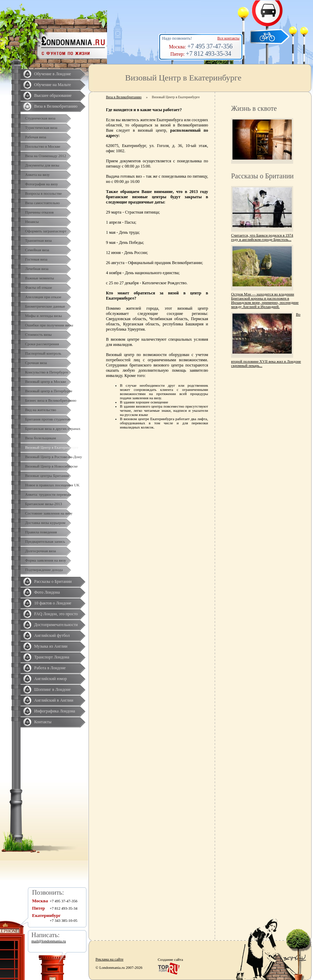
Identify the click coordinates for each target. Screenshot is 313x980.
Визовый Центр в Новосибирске (51, 466)
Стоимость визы (38, 334)
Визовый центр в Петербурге (49, 391)
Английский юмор (51, 679)
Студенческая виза (40, 118)
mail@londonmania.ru (49, 941)
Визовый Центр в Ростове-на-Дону (54, 457)
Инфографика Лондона (55, 711)
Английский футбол (52, 635)
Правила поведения (41, 532)
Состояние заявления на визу (49, 513)
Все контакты (228, 38)
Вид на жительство (41, 410)
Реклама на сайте (109, 959)
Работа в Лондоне (50, 668)
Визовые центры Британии (47, 476)
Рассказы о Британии (53, 581)
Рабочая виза (36, 137)
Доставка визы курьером (45, 523)
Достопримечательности (56, 625)
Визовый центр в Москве (46, 381)
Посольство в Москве (43, 146)
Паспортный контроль (43, 353)
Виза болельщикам (40, 438)
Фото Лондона (47, 592)
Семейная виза (37, 250)
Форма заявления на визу (46, 560)
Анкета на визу (37, 175)
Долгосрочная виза (40, 551)
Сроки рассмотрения (42, 344)
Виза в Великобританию (56, 106)
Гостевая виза (36, 259)
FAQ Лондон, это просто (56, 614)
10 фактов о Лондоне (53, 603)
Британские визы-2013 (44, 504)
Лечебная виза (37, 269)
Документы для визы (42, 165)
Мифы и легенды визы (44, 316)
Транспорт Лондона (52, 657)
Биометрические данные (45, 306)
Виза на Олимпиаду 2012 (46, 156)
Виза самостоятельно (42, 203)
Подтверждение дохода (44, 570)
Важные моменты (40, 278)
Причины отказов (39, 212)
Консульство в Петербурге (47, 372)
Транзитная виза (39, 240)
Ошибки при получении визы (49, 325)
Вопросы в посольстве (43, 193)
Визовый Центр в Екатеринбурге (52, 447)
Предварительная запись (45, 541)
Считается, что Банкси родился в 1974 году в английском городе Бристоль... (262, 237)
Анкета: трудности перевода (48, 494)
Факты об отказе (39, 287)
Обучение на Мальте (52, 85)
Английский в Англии (54, 700)
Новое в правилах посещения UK (52, 485)
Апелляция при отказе (43, 297)
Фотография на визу (41, 184)
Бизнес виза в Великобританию (51, 400)
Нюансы (32, 222)
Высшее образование (53, 95)
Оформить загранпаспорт (46, 231)
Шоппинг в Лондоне (52, 689)
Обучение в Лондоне (53, 74)
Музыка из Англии (51, 646)
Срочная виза (36, 363)
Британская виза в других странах (53, 429)
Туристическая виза (41, 128)
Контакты (43, 722)
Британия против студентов (48, 419)
